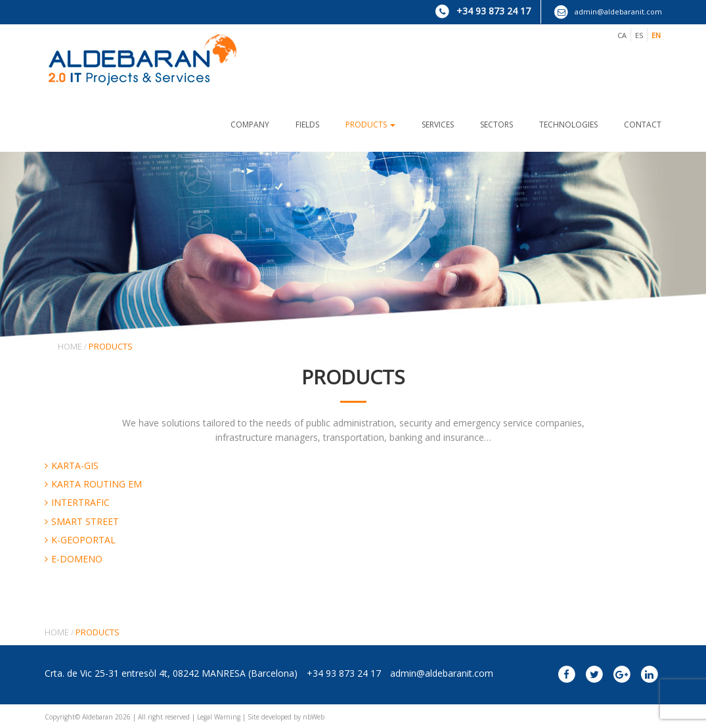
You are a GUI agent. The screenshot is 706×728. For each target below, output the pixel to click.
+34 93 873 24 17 (483, 11)
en (656, 35)
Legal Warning (219, 717)
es (639, 35)
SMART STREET (85, 521)
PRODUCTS (370, 125)
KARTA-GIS (75, 466)
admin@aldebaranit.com (608, 11)
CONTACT (643, 125)
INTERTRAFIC (80, 502)
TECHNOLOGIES (568, 125)
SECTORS (496, 125)
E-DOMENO (77, 559)
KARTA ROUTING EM (97, 484)
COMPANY (250, 125)
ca (622, 35)
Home (70, 346)
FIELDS (307, 125)
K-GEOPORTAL (83, 540)
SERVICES (438, 125)
